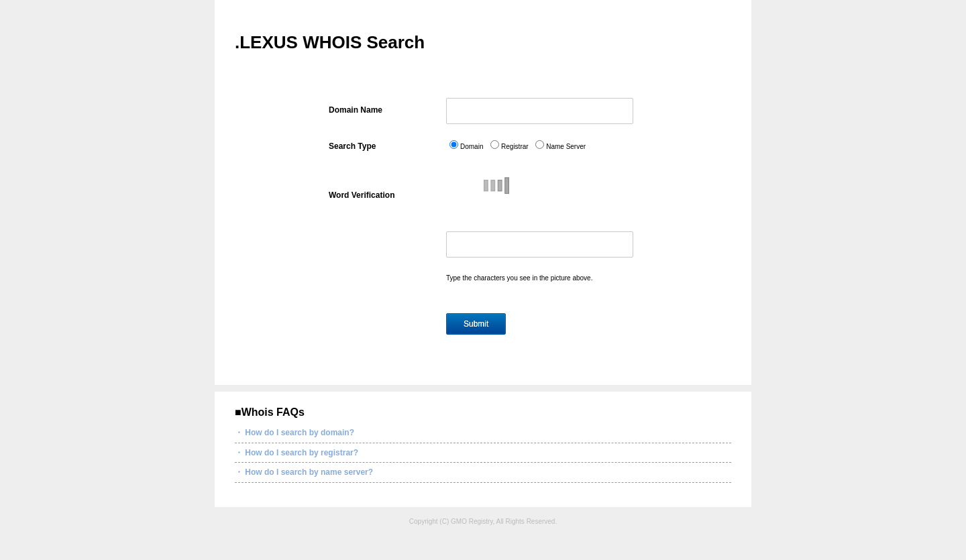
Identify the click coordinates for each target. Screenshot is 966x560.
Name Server (566, 147)
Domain (472, 147)
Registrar (515, 147)
